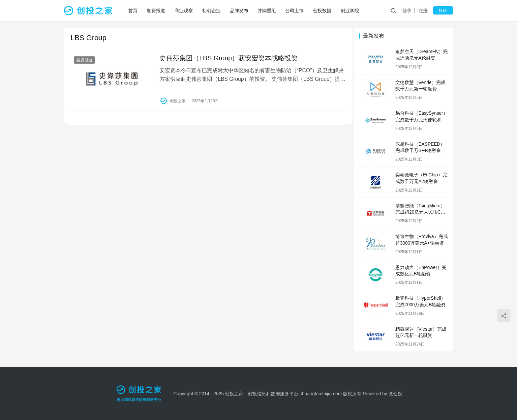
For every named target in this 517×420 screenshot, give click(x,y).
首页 (133, 11)
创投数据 (322, 11)
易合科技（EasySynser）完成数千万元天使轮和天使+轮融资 (422, 120)
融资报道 (156, 11)
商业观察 (184, 11)
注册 (425, 11)
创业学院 (350, 11)
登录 (409, 11)
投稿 (444, 11)
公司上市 (295, 11)
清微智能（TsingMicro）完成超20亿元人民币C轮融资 (420, 212)
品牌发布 (239, 11)
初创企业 (212, 11)
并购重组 (267, 11)
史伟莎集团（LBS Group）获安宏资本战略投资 (227, 58)
